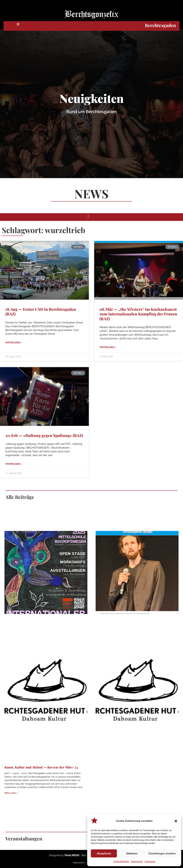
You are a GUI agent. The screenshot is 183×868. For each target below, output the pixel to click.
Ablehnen (132, 854)
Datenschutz (137, 862)
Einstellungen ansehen (162, 854)
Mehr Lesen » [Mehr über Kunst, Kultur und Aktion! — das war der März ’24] (11, 793)
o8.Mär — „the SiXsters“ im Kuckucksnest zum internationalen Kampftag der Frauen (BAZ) (138, 314)
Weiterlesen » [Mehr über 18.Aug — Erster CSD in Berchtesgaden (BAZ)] (14, 343)
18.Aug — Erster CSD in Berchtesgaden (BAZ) (41, 311)
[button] (176, 821)
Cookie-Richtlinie (121, 862)
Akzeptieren (104, 854)
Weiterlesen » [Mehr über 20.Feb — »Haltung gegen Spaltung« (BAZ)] (14, 464)
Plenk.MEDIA (72, 855)
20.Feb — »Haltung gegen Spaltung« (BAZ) (44, 435)
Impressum (150, 862)
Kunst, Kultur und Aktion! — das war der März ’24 (41, 767)
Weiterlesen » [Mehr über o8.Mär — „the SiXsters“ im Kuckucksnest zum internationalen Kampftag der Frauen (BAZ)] (108, 347)
